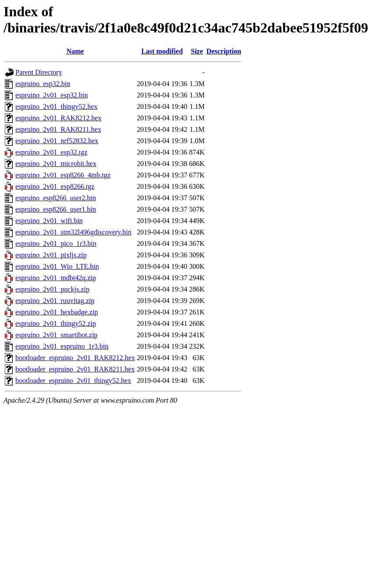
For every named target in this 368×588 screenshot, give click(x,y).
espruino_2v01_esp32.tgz (51, 152)
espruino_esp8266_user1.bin (56, 209)
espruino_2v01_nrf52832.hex (57, 141)
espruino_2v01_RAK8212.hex (58, 118)
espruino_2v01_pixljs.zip (51, 255)
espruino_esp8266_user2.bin (56, 198)
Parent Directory (39, 72)
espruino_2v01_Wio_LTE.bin (57, 266)
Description (224, 51)
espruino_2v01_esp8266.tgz (55, 186)
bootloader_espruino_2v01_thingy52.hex (73, 381)
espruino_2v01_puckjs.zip (52, 289)
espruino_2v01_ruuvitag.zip (55, 301)
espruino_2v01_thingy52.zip (56, 323)
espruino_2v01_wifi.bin (49, 221)
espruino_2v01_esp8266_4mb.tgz (63, 175)
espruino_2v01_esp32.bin (52, 95)
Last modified (162, 51)
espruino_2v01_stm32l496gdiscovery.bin (73, 232)
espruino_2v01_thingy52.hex (56, 106)
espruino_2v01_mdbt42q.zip (56, 278)
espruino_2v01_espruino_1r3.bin (62, 346)
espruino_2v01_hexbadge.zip (57, 312)
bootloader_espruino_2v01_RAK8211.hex (75, 369)
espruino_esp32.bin (43, 84)
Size (197, 51)
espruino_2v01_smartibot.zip (56, 335)
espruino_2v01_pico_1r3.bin (56, 243)
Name (75, 51)
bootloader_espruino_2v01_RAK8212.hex (75, 358)
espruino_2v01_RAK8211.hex (58, 129)
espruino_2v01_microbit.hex (56, 164)
